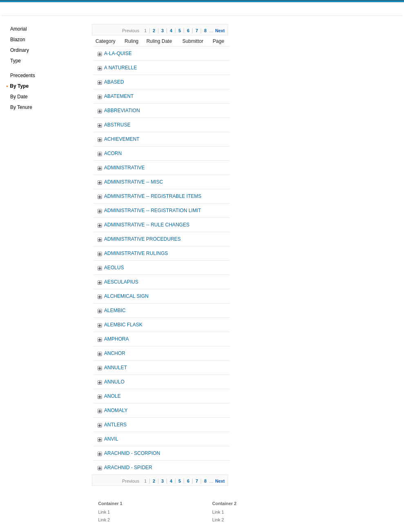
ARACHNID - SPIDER (128, 468)
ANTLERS (115, 425)
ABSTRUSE (117, 125)
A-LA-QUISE (118, 53)
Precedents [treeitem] (23, 75)
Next (220, 31)
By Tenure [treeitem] (21, 107)
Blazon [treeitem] (18, 40)
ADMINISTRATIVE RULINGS (136, 253)
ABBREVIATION (122, 111)
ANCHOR (115, 353)
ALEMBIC (115, 310)
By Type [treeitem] (19, 86)
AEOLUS (114, 268)
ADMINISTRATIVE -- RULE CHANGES (147, 225)
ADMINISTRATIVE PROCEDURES (142, 239)
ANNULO (114, 382)
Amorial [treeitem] (19, 29)
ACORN (113, 153)
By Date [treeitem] (19, 97)
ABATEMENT (119, 96)
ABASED (114, 82)
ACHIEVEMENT (122, 139)
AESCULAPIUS (121, 282)
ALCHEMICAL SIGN (126, 296)
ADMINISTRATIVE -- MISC (133, 182)
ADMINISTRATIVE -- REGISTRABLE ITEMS (153, 196)
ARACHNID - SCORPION (132, 453)
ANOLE (112, 396)
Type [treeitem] (16, 61)
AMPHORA (117, 339)
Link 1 (104, 512)
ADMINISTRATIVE (124, 168)
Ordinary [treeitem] (20, 50)
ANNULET (115, 368)
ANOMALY (116, 410)
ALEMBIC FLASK (123, 325)
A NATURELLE (120, 68)
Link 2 (104, 520)
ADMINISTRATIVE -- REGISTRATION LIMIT (153, 211)
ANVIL (111, 439)
